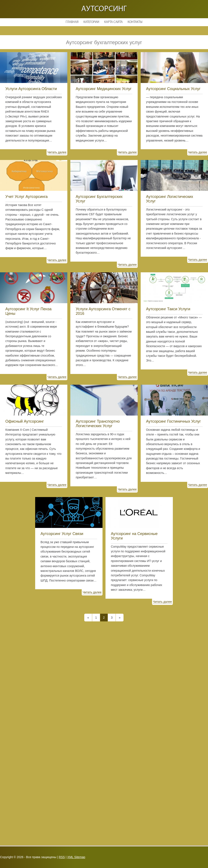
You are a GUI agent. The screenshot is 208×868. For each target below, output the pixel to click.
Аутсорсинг (104, 9)
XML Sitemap (76, 857)
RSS (62, 857)
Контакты (135, 22)
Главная (72, 22)
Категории (91, 22)
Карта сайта (113, 22)
